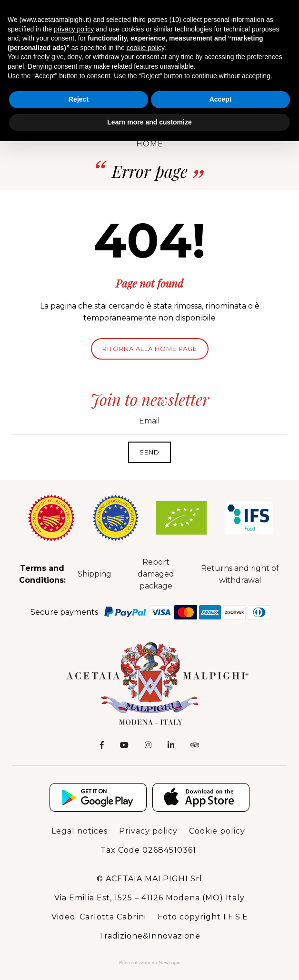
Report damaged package (156, 574)
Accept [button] (221, 99)
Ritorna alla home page (150, 349)
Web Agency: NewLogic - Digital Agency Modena (150, 963)
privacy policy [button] (74, 29)
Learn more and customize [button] (149, 122)
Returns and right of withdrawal (240, 574)
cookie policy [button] (145, 48)
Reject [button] (79, 99)
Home (150, 144)
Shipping (95, 574)
